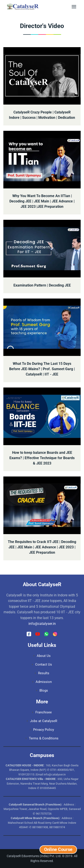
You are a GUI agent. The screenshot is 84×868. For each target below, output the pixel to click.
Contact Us (42, 664)
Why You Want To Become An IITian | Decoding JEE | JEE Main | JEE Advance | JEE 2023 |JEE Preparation (42, 201)
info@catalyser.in (42, 624)
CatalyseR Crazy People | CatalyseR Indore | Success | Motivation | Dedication (42, 115)
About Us (42, 656)
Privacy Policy (42, 730)
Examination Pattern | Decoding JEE (42, 285)
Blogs (42, 690)
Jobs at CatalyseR (42, 721)
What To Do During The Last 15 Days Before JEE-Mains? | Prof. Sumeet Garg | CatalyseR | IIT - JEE (42, 369)
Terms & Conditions (42, 738)
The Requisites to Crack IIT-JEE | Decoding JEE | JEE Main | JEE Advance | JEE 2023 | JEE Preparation (42, 547)
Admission (42, 682)
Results (42, 673)
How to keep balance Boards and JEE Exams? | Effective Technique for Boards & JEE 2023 (42, 458)
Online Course (58, 849)
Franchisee (42, 712)
